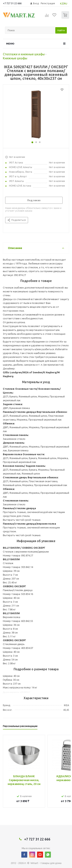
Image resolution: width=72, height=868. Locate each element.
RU (66, 3)
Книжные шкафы (15, 58)
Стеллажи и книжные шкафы (24, 54)
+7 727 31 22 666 (12, 3)
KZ (62, 3)
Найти (61, 30)
